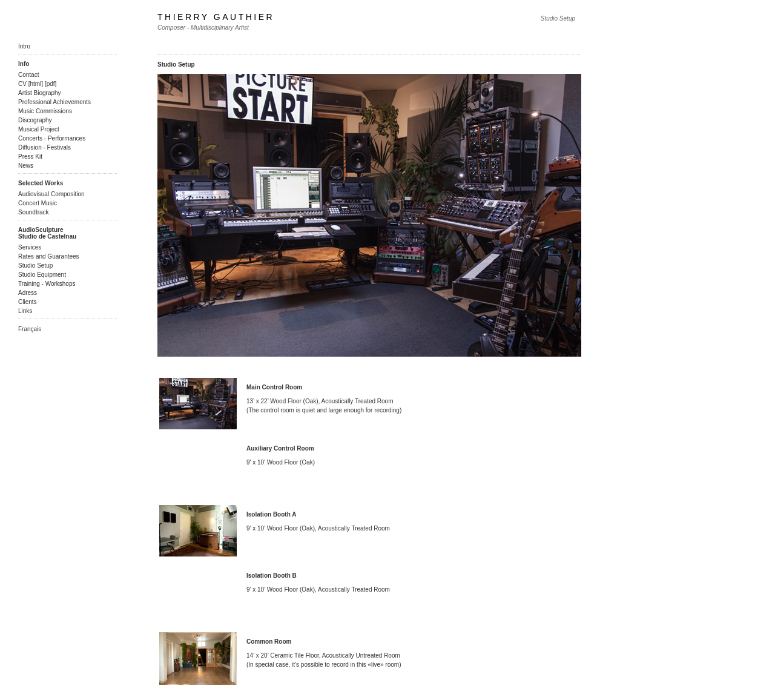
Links (25, 311)
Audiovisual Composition (51, 194)
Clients (28, 302)
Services (30, 247)
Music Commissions (45, 111)
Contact (28, 75)
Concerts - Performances (52, 138)
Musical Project (39, 129)
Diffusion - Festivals (45, 147)
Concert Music (38, 203)
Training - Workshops (47, 284)
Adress (28, 293)
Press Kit (30, 157)
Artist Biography (40, 93)
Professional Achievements (54, 102)
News (26, 166)
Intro (24, 46)
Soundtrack (34, 212)
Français (30, 329)
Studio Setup (35, 266)
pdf (51, 84)
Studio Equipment (42, 275)
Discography (35, 120)
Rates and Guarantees (49, 256)
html (35, 84)
